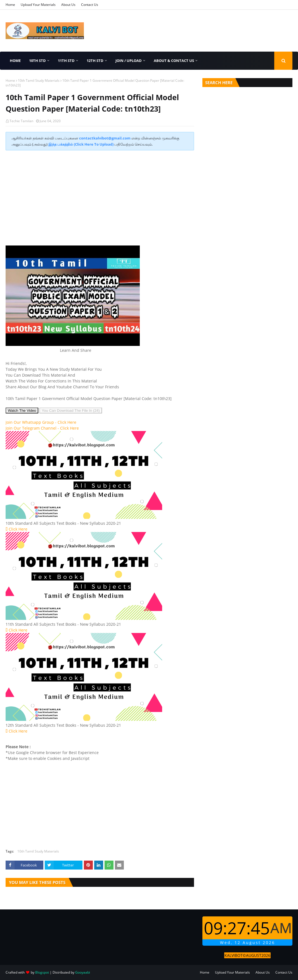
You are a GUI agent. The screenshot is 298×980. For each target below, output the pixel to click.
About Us (68, 5)
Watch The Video (22, 410)
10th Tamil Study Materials (39, 80)
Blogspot (42, 972)
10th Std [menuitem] (37, 61)
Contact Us (90, 5)
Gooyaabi (83, 972)
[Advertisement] (100, 195)
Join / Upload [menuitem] (129, 61)
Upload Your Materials (38, 5)
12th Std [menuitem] (95, 61)
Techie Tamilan (21, 121)
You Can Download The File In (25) (71, 410)
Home (10, 5)
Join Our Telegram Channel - (42, 428)
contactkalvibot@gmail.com (105, 138)
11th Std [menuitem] (66, 61)
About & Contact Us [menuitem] (174, 61)
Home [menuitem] (15, 61)
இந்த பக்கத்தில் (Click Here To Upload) (81, 144)
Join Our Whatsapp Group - (41, 422)
